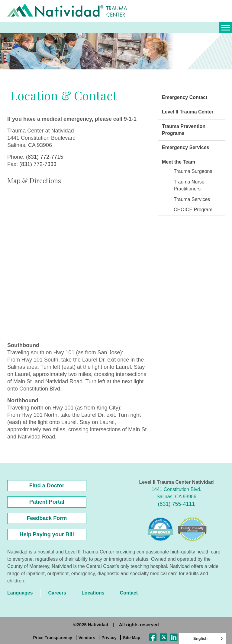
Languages (20, 593)
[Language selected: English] (202, 638)
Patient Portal (47, 502)
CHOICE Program (193, 210)
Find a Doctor (47, 486)
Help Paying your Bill (47, 534)
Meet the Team (179, 162)
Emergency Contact (185, 97)
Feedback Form (47, 518)
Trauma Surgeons (193, 171)
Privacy (109, 638)
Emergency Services (186, 147)
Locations (93, 593)
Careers (57, 593)
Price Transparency (53, 638)
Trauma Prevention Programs (184, 130)
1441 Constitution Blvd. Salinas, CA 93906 (177, 493)
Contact (129, 593)
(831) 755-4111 (176, 504)
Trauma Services (192, 199)
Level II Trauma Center (188, 112)
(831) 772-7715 (45, 157)
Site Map (132, 638)
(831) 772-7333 (38, 164)
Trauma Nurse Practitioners (189, 185)
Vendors (87, 638)
